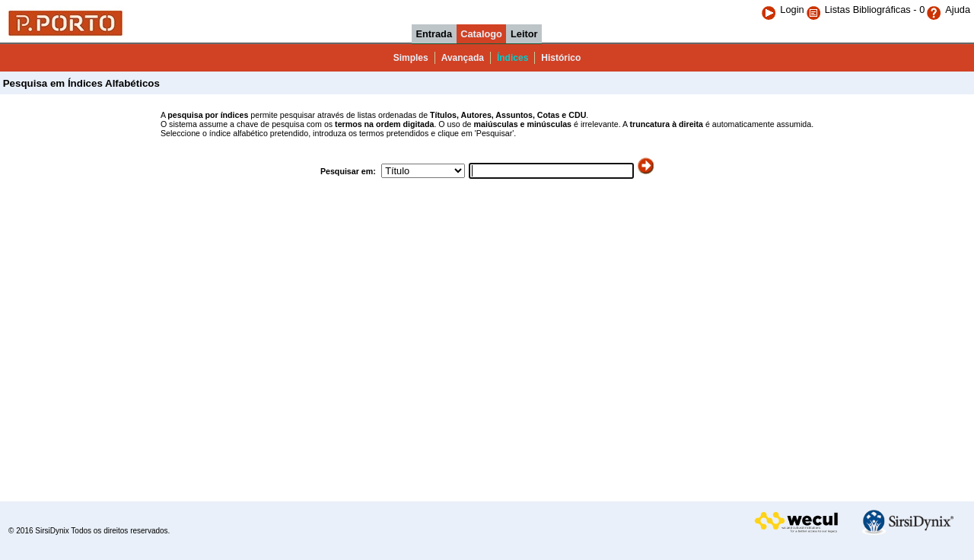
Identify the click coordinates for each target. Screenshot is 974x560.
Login (782, 10)
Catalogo (481, 34)
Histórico (561, 58)
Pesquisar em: (349, 171)
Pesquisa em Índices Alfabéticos (80, 83)
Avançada (463, 58)
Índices (512, 58)
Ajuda (948, 10)
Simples (411, 58)
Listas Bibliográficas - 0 (875, 10)
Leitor (524, 34)
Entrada (434, 34)
